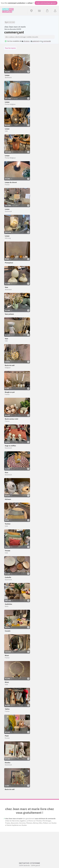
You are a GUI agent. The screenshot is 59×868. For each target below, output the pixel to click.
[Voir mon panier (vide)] (47, 11)
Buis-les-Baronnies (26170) (13, 29)
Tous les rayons (10, 48)
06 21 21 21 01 (10, 22)
